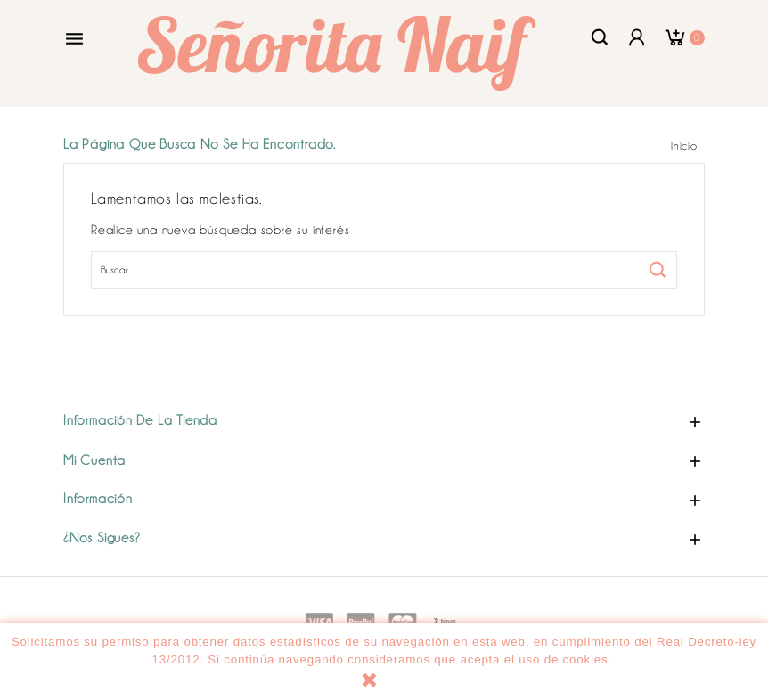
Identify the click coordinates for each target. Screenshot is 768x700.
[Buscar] (384, 270)
